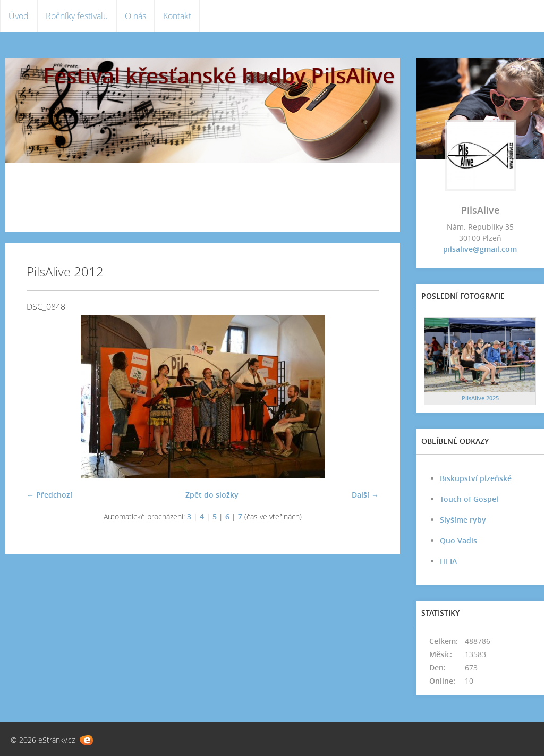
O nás (135, 16)
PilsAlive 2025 (480, 398)
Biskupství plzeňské (476, 478)
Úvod (19, 16)
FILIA (448, 561)
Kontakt (177, 16)
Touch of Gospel (469, 499)
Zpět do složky (212, 495)
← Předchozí (49, 495)
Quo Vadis (458, 540)
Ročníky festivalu (77, 16)
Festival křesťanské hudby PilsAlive (219, 75)
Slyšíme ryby (463, 520)
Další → (365, 495)
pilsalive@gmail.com (480, 249)
